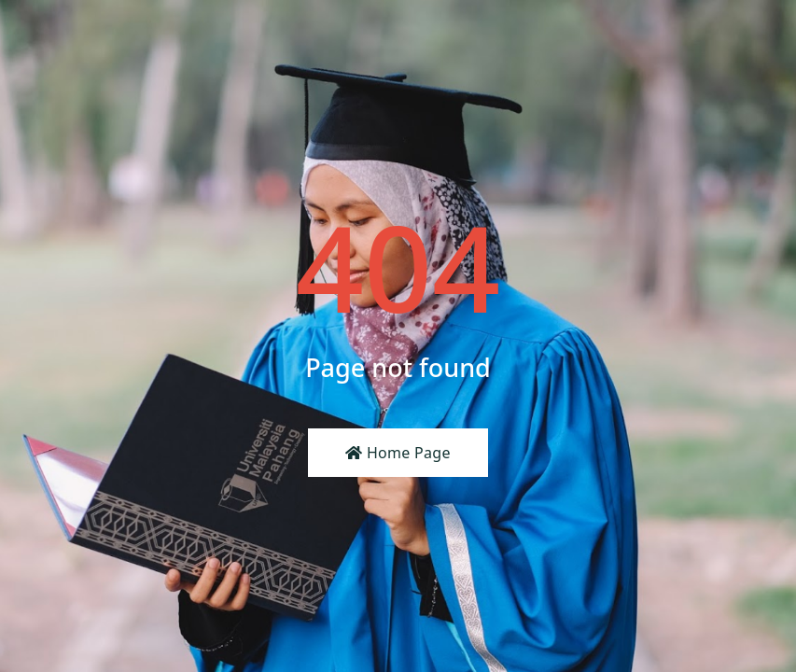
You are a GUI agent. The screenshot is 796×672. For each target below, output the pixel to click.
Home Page (398, 453)
